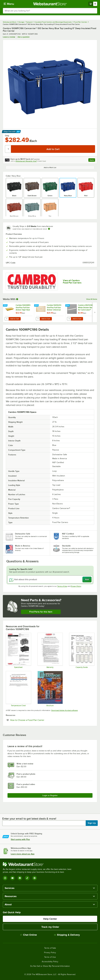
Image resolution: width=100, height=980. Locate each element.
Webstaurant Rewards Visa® (26, 161)
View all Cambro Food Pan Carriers (72, 282)
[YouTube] (12, 878)
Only (7, 136)
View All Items (92, 299)
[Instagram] (5, 878)
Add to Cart (15, 319)
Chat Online (29, 935)
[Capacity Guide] (82, 650)
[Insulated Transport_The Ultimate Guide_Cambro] (50, 689)
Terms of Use (62, 586)
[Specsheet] (18, 650)
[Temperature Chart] (18, 689)
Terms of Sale (50, 948)
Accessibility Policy (50, 962)
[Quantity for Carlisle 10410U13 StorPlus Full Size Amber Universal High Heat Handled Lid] (38, 319)
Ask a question (24, 37)
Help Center (50, 919)
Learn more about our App (23, 854)
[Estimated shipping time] (49, 229)
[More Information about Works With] (17, 299)
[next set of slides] (95, 312)
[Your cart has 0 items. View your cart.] (93, 4)
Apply (92, 160)
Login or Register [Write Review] (50, 795)
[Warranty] (50, 650)
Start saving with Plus (20, 839)
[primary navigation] (9, 4)
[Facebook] (20, 878)
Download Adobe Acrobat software (65, 710)
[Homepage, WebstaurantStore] (50, 4)
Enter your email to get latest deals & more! (29, 819)
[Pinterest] (35, 878)
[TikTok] (27, 878)
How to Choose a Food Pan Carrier (36, 720)
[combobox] (50, 11)
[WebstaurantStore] (38, 864)
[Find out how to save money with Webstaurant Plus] (6, 306)
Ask (87, 579)
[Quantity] (8, 149)
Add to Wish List (50, 167)
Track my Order (50, 927)
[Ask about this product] (50, 579)
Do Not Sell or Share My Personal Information (50, 966)
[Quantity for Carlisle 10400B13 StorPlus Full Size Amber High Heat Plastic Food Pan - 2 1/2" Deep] (7, 319)
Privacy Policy (76, 586)
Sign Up (92, 823)
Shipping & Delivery (67, 935)
